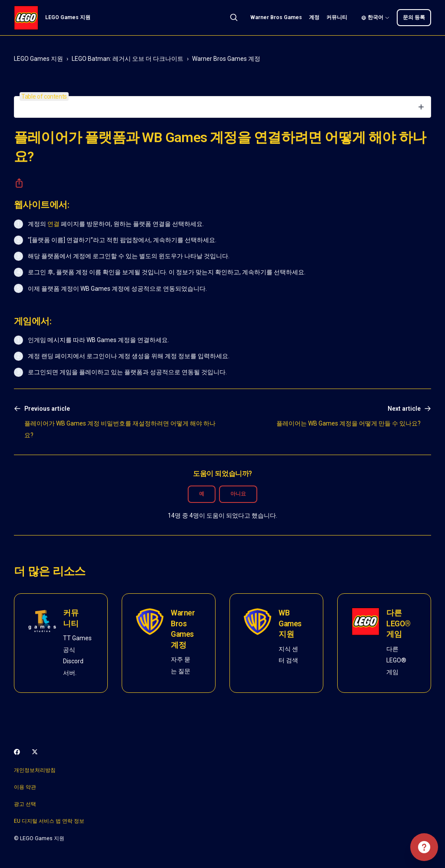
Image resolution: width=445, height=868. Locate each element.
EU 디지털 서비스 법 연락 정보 (49, 821)
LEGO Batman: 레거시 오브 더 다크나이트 (128, 59)
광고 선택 (25, 804)
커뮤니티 (337, 17)
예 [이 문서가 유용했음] (202, 494)
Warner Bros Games (276, 17)
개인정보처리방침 (35, 770)
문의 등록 (414, 17)
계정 (314, 17)
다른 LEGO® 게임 (399, 624)
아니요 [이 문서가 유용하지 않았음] (238, 494)
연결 (53, 224)
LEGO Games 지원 (38, 59)
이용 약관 (25, 787)
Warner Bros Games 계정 (226, 59)
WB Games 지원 (290, 624)
